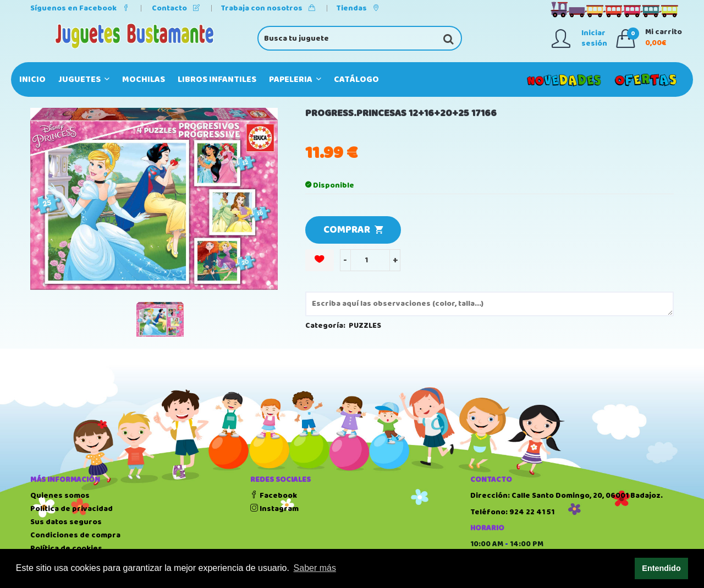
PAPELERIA (295, 79)
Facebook (274, 496)
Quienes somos (60, 496)
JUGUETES (84, 79)
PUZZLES (365, 326)
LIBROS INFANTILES (217, 79)
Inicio (32, 79)
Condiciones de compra (75, 535)
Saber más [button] (315, 568)
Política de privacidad (71, 509)
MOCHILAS (144, 79)
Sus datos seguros (66, 522)
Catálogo (356, 79)
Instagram (274, 509)
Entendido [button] (661, 568)
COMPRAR (353, 230)
